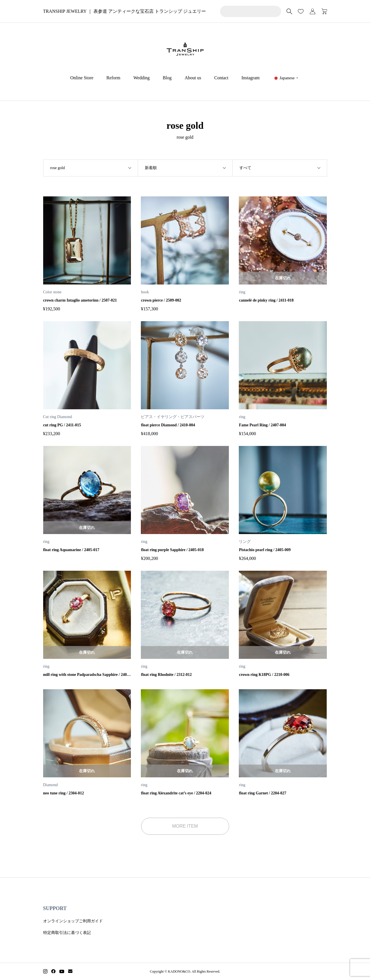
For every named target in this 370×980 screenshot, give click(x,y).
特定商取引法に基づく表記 (67, 933)
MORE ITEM (185, 826)
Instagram (250, 78)
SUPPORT (55, 908)
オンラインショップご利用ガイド (73, 921)
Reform (113, 78)
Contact (221, 78)
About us (193, 78)
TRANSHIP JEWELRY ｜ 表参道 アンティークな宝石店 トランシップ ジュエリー (125, 11)
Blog (167, 78)
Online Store (82, 78)
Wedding (142, 78)
